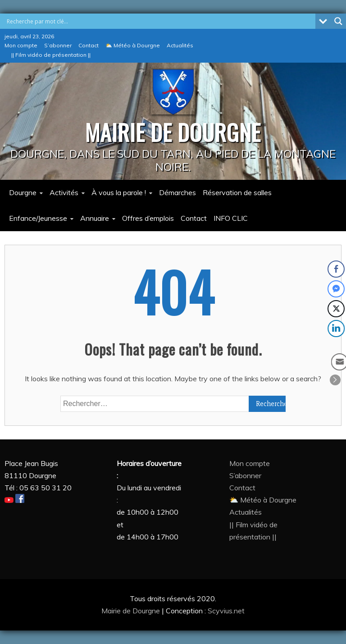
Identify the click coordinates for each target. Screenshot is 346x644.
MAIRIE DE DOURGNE (173, 132)
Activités (64, 192)
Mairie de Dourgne (132, 611)
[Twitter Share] (336, 309)
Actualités (180, 45)
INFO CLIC (231, 218)
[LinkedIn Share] (337, 329)
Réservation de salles (237, 192)
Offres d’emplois (148, 218)
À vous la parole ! (119, 192)
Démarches (178, 192)
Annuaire (95, 218)
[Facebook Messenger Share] (336, 289)
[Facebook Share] (336, 269)
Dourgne (23, 192)
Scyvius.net (226, 611)
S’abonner (58, 45)
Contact (89, 45)
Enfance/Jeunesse (38, 218)
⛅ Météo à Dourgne (133, 45)
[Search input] (160, 21)
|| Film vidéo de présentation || (51, 55)
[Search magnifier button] (338, 21)
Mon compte (21, 45)
